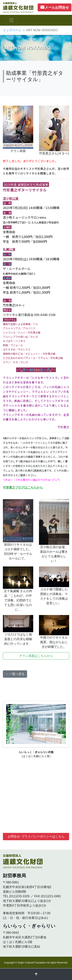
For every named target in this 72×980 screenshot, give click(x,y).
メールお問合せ (55, 7)
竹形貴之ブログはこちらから (23, 487)
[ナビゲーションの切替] (11, 20)
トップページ (12, 30)
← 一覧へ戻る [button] (15, 674)
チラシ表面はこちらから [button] (36, 656)
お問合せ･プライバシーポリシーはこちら (36, 836)
